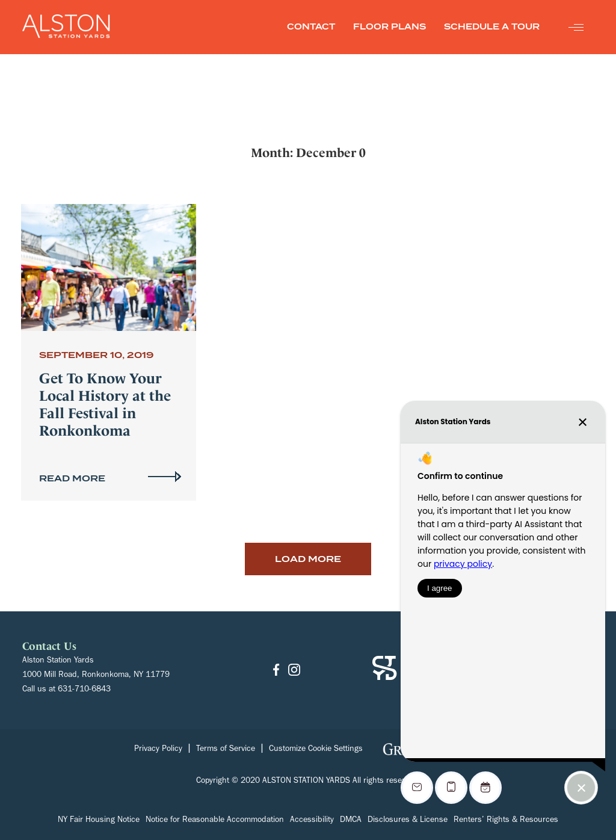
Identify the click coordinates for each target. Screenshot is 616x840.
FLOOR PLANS (390, 27)
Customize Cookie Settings (316, 750)
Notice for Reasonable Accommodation (215, 821)
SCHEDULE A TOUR (492, 27)
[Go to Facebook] (276, 671)
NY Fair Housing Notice (99, 821)
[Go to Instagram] (294, 671)
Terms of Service (226, 750)
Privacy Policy (158, 750)
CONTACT (311, 27)
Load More (308, 559)
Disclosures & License (408, 821)
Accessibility (312, 821)
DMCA (351, 821)
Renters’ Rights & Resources (506, 821)
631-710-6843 (84, 690)
